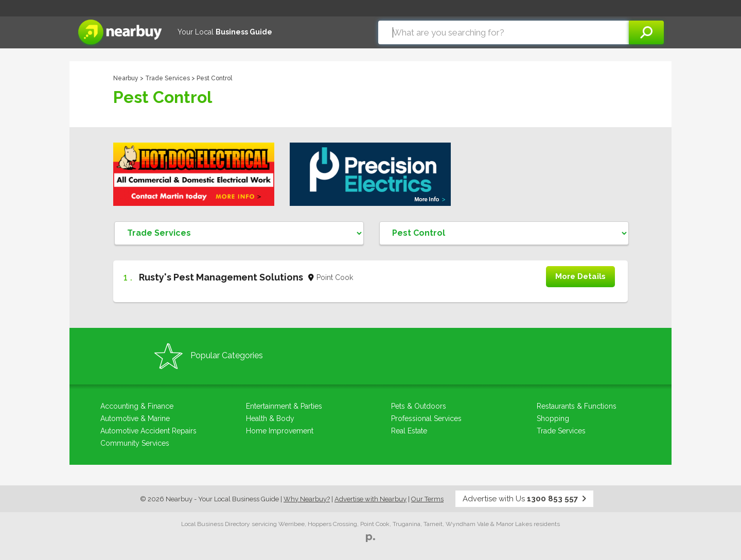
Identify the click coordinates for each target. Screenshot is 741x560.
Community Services (135, 443)
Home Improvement (280, 431)
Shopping (553, 418)
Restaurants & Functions (577, 406)
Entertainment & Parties (284, 406)
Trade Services (167, 78)
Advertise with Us (524, 499)
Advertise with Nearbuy (370, 499)
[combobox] (504, 32)
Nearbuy (126, 78)
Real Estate (409, 431)
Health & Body (270, 418)
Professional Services (426, 418)
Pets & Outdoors (419, 406)
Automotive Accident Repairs (148, 431)
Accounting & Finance (137, 406)
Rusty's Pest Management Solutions (221, 277)
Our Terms (427, 499)
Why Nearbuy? (307, 499)
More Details (580, 276)
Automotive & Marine (135, 418)
